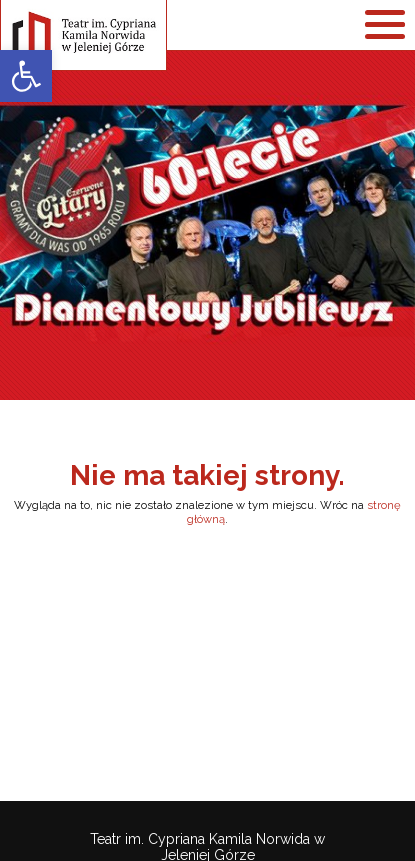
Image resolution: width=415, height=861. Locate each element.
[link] (26, 76)
